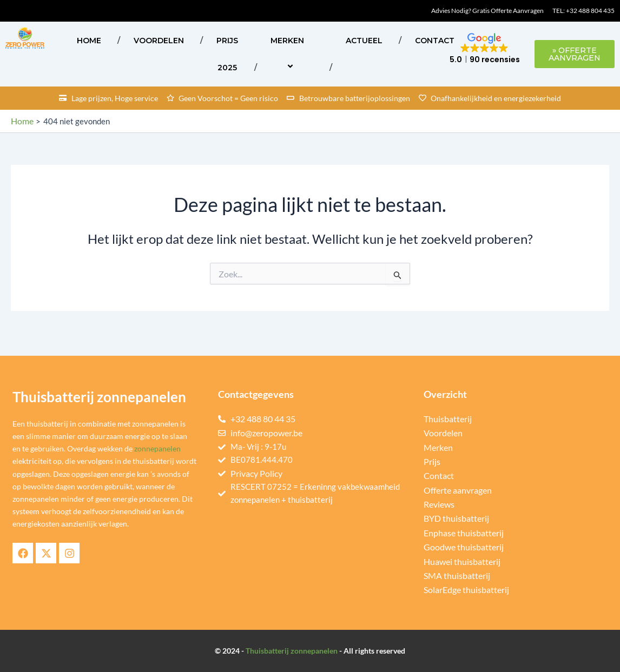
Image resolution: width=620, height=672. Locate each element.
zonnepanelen (157, 449)
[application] (308, 40)
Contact (435, 41)
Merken (292, 54)
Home (89, 41)
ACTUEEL (364, 41)
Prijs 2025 (227, 54)
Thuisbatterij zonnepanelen (292, 651)
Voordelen (159, 41)
